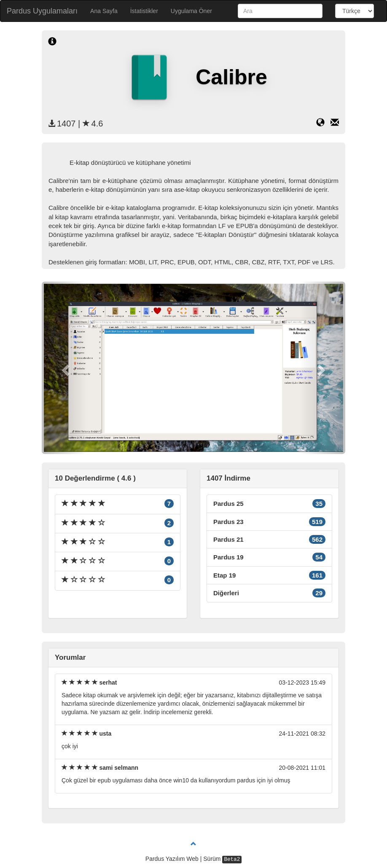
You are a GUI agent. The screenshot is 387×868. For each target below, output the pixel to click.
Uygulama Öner (191, 11)
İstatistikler (144, 11)
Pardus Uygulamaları (42, 11)
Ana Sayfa (104, 11)
